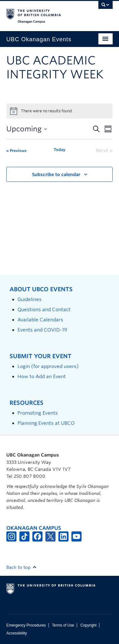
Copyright (88, 625)
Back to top (22, 567)
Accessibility (17, 633)
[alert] (60, 111)
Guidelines (30, 299)
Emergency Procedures (26, 625)
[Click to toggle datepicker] (27, 129)
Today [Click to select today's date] (60, 150)
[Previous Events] (16, 151)
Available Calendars (40, 320)
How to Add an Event (42, 376)
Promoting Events (38, 413)
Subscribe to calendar (56, 174)
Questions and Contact (44, 309)
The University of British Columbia (44, 13)
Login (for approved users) (48, 366)
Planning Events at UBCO (46, 423)
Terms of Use (63, 625)
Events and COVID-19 (42, 330)
